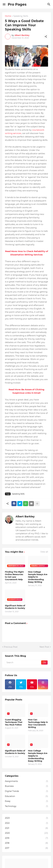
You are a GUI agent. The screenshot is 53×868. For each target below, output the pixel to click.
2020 (26, 833)
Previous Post (11, 647)
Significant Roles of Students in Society (15, 607)
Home (8, 16)
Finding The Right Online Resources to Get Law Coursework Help (14, 576)
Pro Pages (17, 4)
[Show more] (37, 504)
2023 (26, 818)
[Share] (46, 37)
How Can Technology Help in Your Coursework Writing (38, 724)
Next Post (44, 647)
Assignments (26, 781)
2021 (26, 828)
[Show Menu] (4, 4)
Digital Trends (26, 791)
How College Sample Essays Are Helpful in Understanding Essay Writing (38, 577)
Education (26, 796)
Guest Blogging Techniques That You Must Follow (14, 722)
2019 (26, 838)
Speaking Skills (21, 16)
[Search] (49, 4)
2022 (26, 823)
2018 (26, 843)
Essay (26, 801)
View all (44, 552)
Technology (26, 806)
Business (26, 786)
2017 (26, 848)
